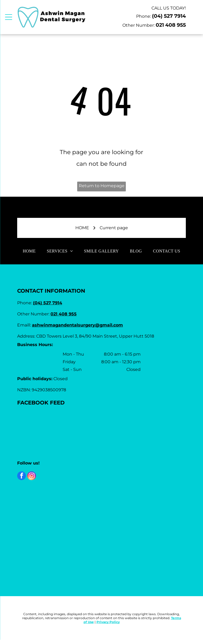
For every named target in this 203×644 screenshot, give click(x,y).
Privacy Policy (108, 622)
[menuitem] (29, 251)
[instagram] (32, 476)
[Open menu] (9, 17)
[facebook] (22, 476)
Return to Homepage (102, 186)
